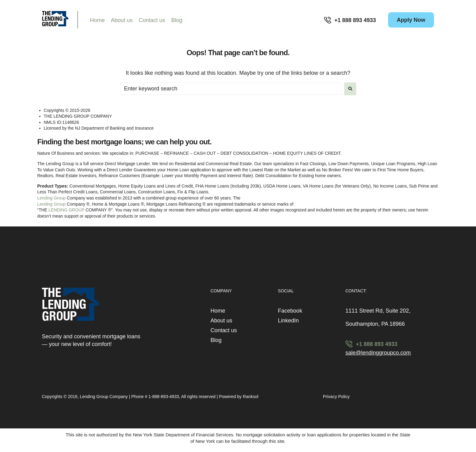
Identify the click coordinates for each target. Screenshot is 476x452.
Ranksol (251, 397)
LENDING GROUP (66, 210)
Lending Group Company (104, 397)
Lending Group (52, 198)
